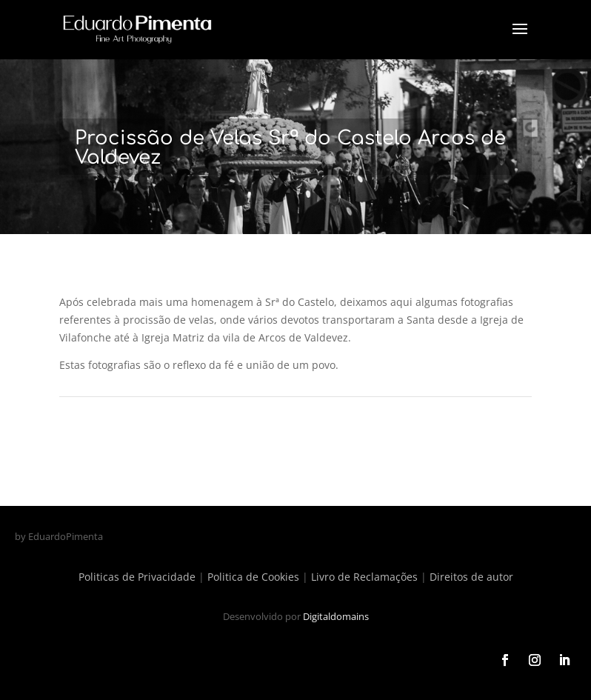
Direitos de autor (471, 577)
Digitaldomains (336, 616)
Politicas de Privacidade (137, 577)
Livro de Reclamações (364, 577)
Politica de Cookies (253, 577)
